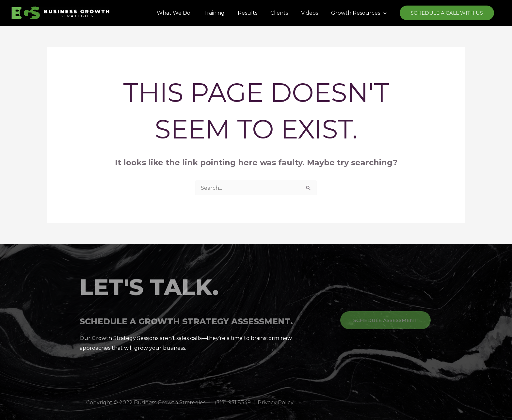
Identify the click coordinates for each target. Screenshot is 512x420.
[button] (447, 13)
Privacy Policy (276, 403)
